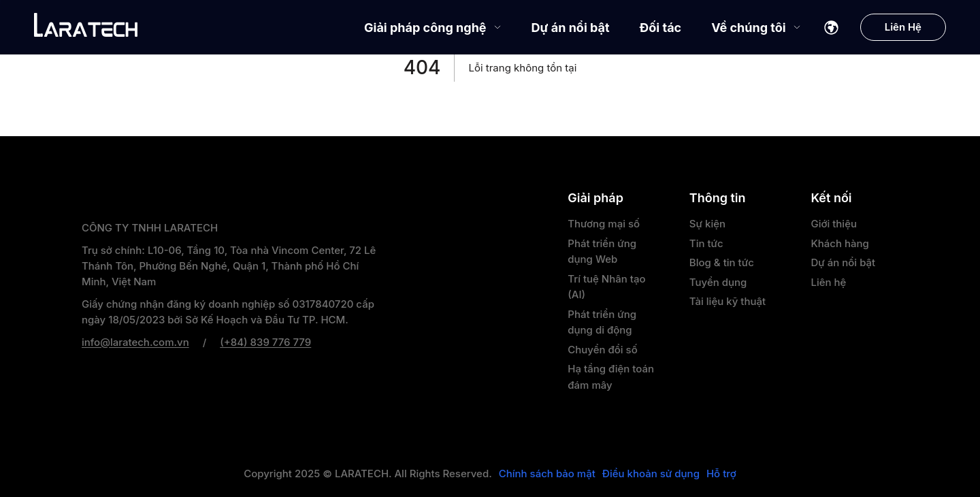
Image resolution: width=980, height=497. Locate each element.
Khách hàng (839, 243)
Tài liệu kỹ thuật (728, 301)
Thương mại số (604, 224)
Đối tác (661, 28)
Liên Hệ (903, 27)
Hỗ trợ (721, 474)
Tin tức (706, 243)
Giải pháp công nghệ (433, 28)
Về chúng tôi (756, 28)
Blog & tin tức (722, 262)
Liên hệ (828, 282)
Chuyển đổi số (602, 350)
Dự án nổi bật (571, 28)
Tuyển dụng (718, 282)
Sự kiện (707, 224)
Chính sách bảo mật (547, 474)
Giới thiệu (834, 224)
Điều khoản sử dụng (651, 474)
